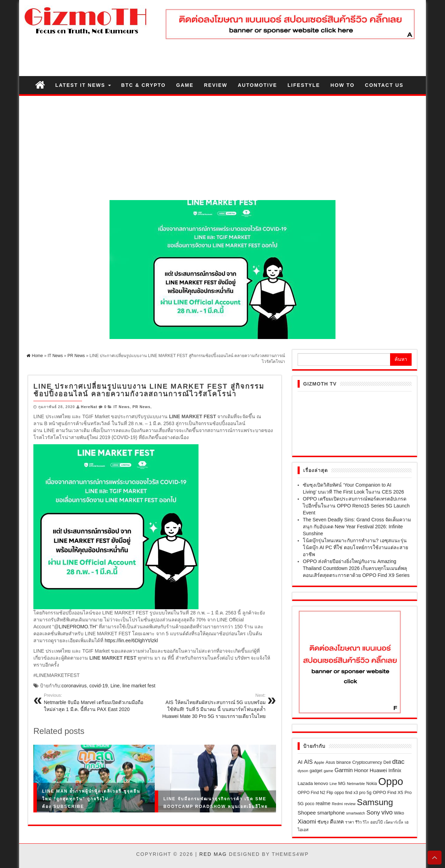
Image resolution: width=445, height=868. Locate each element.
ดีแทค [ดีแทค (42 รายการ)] (337, 822)
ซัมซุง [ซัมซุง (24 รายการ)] (323, 822)
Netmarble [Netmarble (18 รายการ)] (356, 784)
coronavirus (74, 686)
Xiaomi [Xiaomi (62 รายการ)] (307, 821)
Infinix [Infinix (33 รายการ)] (395, 770)
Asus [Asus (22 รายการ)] (330, 762)
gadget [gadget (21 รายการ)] (316, 771)
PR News (141, 407)
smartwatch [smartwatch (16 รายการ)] (356, 813)
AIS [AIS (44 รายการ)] (308, 762)
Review (216, 85)
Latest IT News (83, 85)
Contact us (384, 85)
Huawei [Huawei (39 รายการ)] (378, 770)
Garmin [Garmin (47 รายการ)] (343, 770)
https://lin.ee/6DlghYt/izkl (131, 640)
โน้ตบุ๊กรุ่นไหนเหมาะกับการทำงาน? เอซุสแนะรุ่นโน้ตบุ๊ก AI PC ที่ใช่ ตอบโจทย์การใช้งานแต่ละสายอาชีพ (355, 547)
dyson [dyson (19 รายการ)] (303, 771)
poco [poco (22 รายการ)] (310, 804)
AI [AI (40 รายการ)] (300, 762)
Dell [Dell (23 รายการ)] (387, 762)
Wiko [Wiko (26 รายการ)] (399, 813)
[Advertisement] (222, 148)
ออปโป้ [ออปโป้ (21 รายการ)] (377, 822)
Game (185, 85)
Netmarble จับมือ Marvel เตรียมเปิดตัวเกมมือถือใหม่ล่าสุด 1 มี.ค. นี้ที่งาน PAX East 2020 (97, 702)
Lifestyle (304, 85)
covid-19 (99, 686)
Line (115, 686)
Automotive (257, 85)
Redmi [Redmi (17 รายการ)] (337, 804)
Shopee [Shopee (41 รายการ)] (307, 813)
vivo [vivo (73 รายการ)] (387, 812)
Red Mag (213, 854)
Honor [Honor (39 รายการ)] (361, 770)
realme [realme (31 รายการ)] (323, 803)
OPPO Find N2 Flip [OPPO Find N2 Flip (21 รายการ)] (315, 793)
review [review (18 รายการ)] (350, 804)
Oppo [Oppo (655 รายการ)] (391, 781)
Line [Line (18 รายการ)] (333, 784)
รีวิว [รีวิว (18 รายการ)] (358, 822)
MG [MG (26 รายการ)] (342, 783)
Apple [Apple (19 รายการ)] (319, 762)
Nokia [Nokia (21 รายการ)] (372, 784)
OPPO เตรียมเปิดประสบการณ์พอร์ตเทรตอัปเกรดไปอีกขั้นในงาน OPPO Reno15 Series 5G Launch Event (356, 506)
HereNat (89, 407)
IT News (122, 407)
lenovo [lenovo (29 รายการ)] (321, 783)
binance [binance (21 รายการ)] (343, 762)
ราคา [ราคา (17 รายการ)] (350, 822)
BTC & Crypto (144, 85)
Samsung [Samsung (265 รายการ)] (375, 802)
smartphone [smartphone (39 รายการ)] (331, 813)
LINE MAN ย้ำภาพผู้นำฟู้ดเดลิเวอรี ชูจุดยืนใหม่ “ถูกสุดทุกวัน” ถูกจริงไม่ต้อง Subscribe (91, 799)
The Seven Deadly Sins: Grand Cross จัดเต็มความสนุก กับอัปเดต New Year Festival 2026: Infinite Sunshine (357, 527)
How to (343, 85)
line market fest (139, 686)
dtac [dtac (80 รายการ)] (398, 762)
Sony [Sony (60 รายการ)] (373, 812)
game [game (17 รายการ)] (329, 771)
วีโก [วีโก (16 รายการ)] (366, 822)
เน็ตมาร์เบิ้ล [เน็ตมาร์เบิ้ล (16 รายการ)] (394, 822)
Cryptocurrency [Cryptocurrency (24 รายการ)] (367, 762)
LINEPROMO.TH (77, 627)
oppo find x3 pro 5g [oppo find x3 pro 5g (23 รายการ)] (353, 793)
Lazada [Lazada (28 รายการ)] (305, 783)
